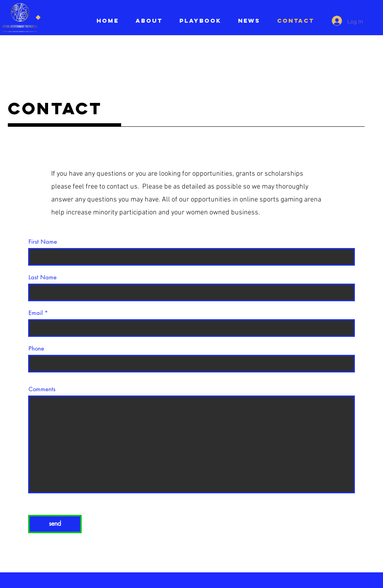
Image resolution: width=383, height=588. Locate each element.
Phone (36, 348)
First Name (43, 242)
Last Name (43, 277)
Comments (42, 389)
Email (36, 313)
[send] (55, 524)
